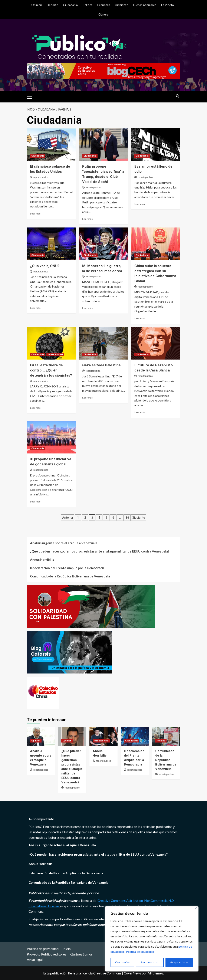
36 (127, 518)
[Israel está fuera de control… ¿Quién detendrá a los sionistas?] (51, 343)
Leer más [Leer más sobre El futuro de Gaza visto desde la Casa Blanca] (140, 412)
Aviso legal (35, 959)
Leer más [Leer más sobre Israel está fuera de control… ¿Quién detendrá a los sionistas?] (35, 408)
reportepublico (41, 177)
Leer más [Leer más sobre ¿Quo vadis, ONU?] (35, 308)
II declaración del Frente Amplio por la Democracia (67, 568)
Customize (122, 962)
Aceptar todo (179, 962)
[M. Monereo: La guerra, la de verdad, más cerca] (103, 244)
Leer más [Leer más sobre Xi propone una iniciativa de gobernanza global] (35, 502)
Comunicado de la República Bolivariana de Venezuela (70, 576)
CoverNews (132, 973)
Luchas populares (145, 5)
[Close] (196, 908)
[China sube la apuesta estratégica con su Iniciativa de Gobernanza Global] (156, 244)
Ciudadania (70, 5)
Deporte (52, 5)
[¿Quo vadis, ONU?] (51, 244)
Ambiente (122, 5)
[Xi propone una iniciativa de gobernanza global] (51, 437)
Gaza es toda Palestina (101, 365)
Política (88, 5)
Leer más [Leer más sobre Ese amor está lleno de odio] (140, 204)
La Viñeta (167, 5)
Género (103, 14)
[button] (31, 96)
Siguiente (139, 518)
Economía (104, 5)
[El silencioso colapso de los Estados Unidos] (51, 145)
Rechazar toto (150, 962)
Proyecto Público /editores (47, 954)
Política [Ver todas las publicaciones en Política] (161, 741)
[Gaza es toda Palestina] (103, 343)
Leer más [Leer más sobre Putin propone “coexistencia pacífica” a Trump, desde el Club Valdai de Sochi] (87, 219)
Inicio (67, 949)
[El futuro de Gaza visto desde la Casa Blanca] (156, 343)
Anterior (68, 518)
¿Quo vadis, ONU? (45, 266)
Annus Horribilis (42, 560)
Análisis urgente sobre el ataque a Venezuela (64, 543)
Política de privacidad (140, 952)
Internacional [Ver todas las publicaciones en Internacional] (55, 355)
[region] (152, 939)
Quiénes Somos (81, 954)
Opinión (37, 5)
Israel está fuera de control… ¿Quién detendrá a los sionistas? (51, 370)
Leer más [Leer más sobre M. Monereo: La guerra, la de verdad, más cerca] (87, 308)
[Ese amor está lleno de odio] (156, 145)
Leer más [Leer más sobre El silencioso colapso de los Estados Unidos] (35, 214)
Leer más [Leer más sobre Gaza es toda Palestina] (87, 398)
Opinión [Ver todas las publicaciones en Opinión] (36, 741)
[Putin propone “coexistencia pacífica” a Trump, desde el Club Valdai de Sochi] (103, 145)
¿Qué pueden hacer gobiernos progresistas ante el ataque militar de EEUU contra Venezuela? (100, 551)
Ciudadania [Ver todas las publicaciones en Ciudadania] (38, 156)
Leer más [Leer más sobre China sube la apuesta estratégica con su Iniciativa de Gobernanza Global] (140, 318)
